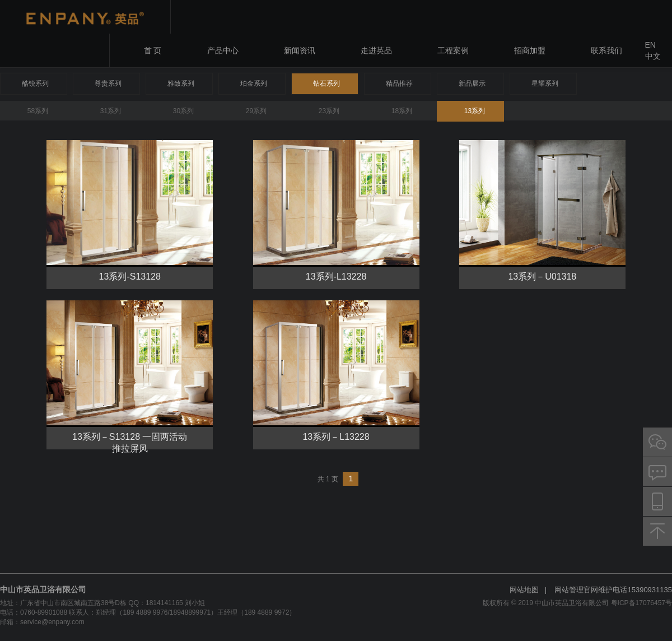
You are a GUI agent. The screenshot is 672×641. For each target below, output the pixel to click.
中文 (653, 56)
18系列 (402, 111)
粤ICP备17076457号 (641, 603)
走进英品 (376, 50)
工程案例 (453, 50)
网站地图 (524, 590)
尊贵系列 (108, 83)
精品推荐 (399, 83)
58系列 (38, 111)
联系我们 (606, 50)
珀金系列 (254, 83)
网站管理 (569, 590)
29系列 (256, 111)
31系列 (111, 111)
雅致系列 (181, 83)
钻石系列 (326, 83)
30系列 (183, 111)
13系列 (475, 111)
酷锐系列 (35, 83)
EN (650, 45)
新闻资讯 (300, 50)
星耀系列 (545, 83)
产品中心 (223, 50)
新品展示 (472, 83)
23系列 (329, 111)
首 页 (153, 50)
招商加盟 (530, 50)
